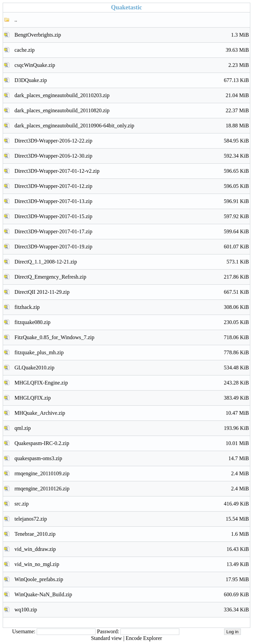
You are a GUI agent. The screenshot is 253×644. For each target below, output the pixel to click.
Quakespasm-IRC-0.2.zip (132, 443)
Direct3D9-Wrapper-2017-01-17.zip (132, 232)
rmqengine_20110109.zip (132, 474)
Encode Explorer (144, 638)
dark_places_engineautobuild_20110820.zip (132, 111)
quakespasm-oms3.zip (132, 458)
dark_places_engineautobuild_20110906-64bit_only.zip (132, 126)
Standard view (106, 638)
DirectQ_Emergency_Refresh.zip (132, 277)
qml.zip (132, 428)
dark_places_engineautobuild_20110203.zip (132, 95)
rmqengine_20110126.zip (132, 489)
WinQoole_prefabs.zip (132, 579)
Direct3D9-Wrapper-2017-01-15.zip (132, 216)
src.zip (132, 504)
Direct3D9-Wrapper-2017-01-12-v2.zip (132, 171)
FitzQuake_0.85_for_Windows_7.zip (132, 337)
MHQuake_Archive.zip (132, 413)
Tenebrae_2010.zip (132, 534)
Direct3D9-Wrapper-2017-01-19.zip (132, 247)
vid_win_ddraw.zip (132, 549)
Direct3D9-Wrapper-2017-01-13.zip (132, 201)
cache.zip (132, 50)
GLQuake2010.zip (132, 368)
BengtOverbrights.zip (132, 35)
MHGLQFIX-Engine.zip (132, 383)
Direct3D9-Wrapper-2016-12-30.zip (132, 156)
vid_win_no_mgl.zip (132, 564)
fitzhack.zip (132, 307)
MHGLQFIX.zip (132, 398)
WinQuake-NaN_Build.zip (132, 595)
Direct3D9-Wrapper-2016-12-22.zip (132, 141)
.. (16, 20)
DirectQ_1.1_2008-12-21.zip (132, 262)
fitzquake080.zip (132, 322)
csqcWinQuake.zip (132, 65)
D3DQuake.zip (132, 80)
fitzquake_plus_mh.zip (132, 353)
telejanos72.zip (132, 519)
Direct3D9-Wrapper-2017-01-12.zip (132, 186)
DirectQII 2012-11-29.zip (132, 292)
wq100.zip (132, 610)
